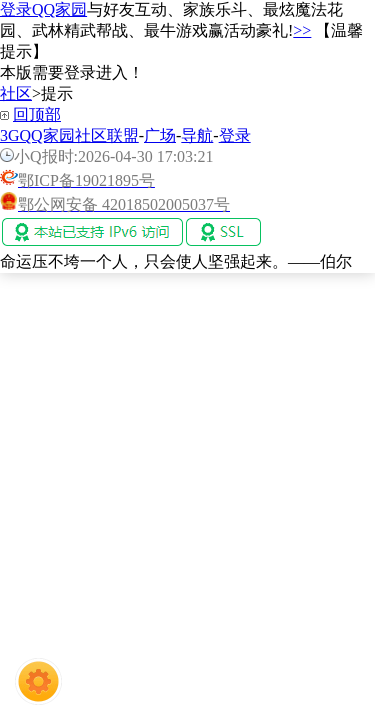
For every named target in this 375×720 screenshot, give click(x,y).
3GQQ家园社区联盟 (69, 135)
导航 (197, 135)
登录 (235, 135)
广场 (160, 135)
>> (302, 30)
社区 (16, 93)
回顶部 (37, 114)
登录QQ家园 (43, 9)
